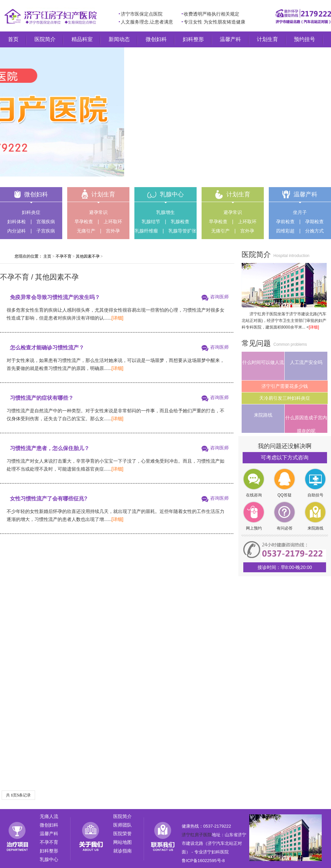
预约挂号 (305, 39)
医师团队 (122, 825)
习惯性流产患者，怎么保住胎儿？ (50, 448)
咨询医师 (219, 297)
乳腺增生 (165, 212)
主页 (47, 256)
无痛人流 (49, 816)
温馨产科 (230, 39)
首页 (13, 39)
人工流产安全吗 (306, 362)
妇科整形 (193, 39)
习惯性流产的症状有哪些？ (42, 398)
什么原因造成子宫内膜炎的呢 (306, 424)
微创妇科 (156, 39)
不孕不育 (64, 256)
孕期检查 (314, 222)
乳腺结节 (151, 222)
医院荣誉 (122, 834)
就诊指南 (122, 851)
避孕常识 (98, 212)
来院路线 (263, 415)
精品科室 (82, 39)
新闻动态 (119, 39)
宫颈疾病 (46, 222)
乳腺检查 (180, 222)
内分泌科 (17, 231)
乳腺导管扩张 (182, 231)
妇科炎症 (31, 212)
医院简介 (45, 39)
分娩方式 (314, 231)
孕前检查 (285, 222)
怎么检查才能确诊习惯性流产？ (47, 348)
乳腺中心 (172, 194)
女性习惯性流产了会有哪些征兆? (49, 499)
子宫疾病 (46, 231)
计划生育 (267, 39)
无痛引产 (86, 231)
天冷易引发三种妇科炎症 (285, 398)
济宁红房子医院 (197, 835)
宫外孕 (113, 231)
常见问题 (256, 343)
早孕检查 (84, 222)
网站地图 (122, 842)
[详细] (118, 318)
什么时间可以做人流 (263, 362)
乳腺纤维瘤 (146, 231)
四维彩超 (285, 231)
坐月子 (300, 212)
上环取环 (113, 222)
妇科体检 (17, 222)
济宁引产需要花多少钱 (285, 386)
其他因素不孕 (88, 256)
